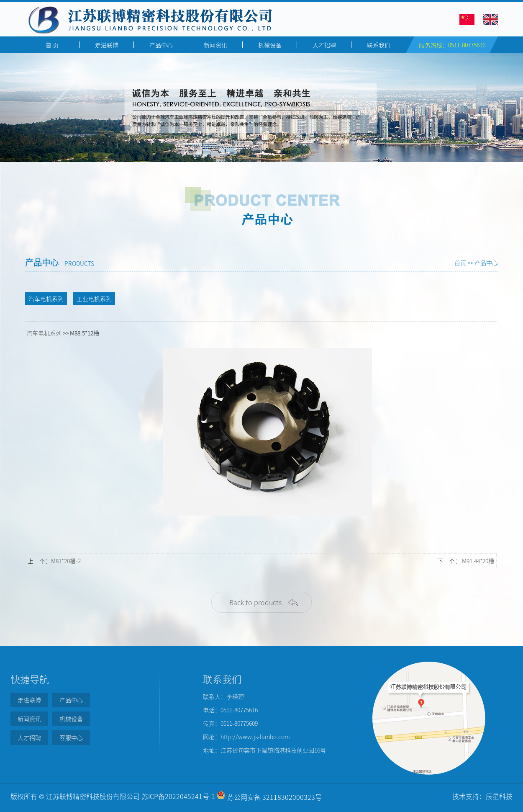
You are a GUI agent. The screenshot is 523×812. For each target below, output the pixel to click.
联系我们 (379, 45)
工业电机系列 (94, 299)
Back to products (255, 602)
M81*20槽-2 (66, 561)
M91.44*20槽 (478, 561)
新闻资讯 (215, 45)
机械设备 (270, 45)
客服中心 (71, 737)
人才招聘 (324, 45)
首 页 (52, 45)
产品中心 (161, 45)
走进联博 (107, 45)
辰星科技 (499, 796)
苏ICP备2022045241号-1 (178, 796)
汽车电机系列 (46, 299)
